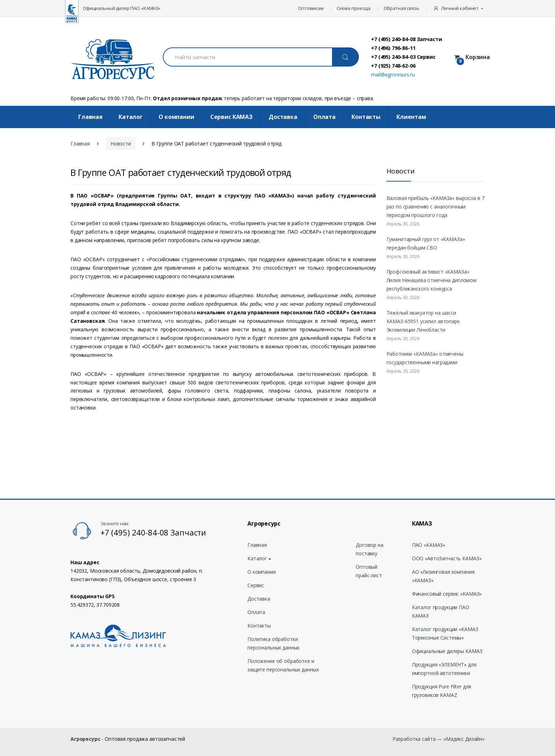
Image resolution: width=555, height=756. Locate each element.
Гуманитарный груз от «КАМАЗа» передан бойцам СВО (426, 243)
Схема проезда (354, 8)
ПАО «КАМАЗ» (429, 545)
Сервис (256, 585)
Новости (121, 144)
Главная (90, 117)
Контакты (366, 117)
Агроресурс (85, 739)
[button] (459, 8)
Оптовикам (311, 8)
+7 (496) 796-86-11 (393, 48)
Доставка (283, 117)
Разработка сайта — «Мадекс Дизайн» (439, 739)
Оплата (324, 117)
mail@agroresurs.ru (393, 75)
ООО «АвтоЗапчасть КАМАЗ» (447, 558)
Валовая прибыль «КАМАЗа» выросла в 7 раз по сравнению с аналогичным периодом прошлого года (436, 207)
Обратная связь (402, 8)
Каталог (131, 117)
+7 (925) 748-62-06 (393, 65)
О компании (176, 117)
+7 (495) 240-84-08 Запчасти (406, 39)
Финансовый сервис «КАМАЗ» (447, 594)
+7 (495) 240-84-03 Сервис (403, 57)
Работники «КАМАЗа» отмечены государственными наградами (425, 358)
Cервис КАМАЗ (231, 117)
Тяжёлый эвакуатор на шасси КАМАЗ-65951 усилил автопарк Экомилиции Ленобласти (423, 321)
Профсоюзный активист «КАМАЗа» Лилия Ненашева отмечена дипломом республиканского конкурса (432, 280)
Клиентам (411, 117)
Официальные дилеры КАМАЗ (447, 651)
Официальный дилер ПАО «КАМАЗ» (122, 8)
